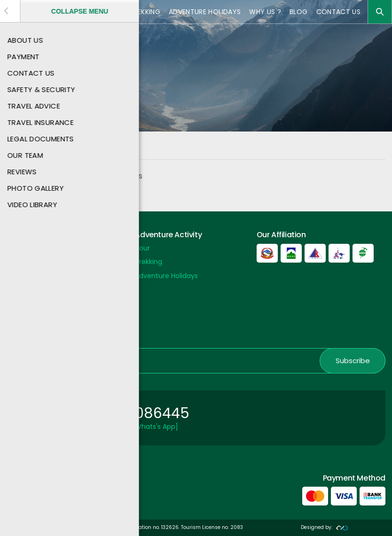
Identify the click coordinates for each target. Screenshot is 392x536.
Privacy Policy (29, 303)
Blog (298, 12)
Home (16, 149)
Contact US (339, 12)
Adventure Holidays (205, 12)
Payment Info (29, 290)
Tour (112, 12)
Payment (22, 248)
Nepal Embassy (31, 331)
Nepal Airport (27, 318)
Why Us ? (265, 12)
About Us (21, 262)
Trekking (145, 12)
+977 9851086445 (127, 413)
